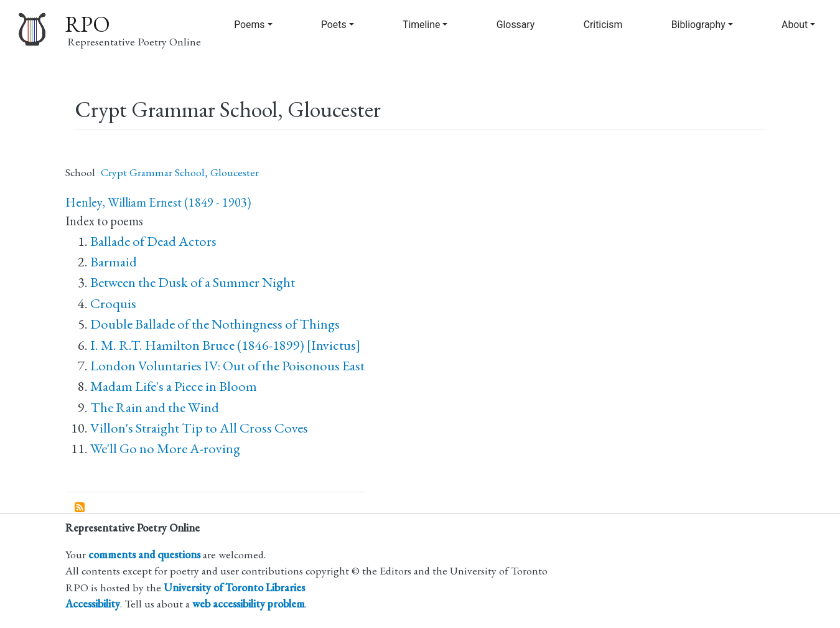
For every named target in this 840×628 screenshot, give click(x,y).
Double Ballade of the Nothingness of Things (215, 324)
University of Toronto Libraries (234, 587)
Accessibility (93, 603)
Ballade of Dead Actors (153, 241)
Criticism (603, 25)
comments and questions (144, 554)
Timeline (421, 25)
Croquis (113, 303)
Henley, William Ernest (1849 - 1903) (158, 202)
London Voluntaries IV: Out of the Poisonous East (227, 366)
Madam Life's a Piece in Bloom (174, 386)
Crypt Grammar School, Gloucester (180, 172)
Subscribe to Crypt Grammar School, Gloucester (80, 508)
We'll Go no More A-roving (165, 448)
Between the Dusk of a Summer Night (193, 282)
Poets (334, 25)
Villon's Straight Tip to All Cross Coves (199, 428)
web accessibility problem (249, 603)
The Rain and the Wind (155, 407)
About (795, 25)
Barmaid (114, 262)
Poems (249, 25)
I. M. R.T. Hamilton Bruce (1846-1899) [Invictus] (225, 345)
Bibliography (698, 25)
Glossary (516, 25)
